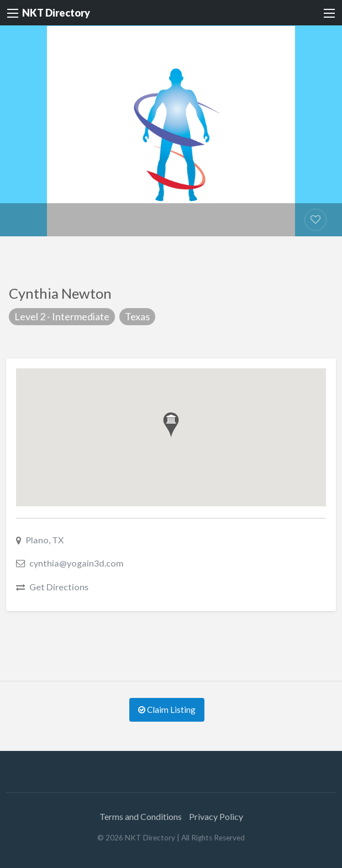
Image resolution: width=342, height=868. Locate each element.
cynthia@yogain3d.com (77, 563)
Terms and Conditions (141, 816)
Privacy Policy (216, 816)
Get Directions (59, 587)
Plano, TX (44, 540)
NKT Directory (56, 13)
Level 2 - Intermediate (62, 316)
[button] (171, 425)
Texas (137, 316)
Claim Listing (167, 710)
